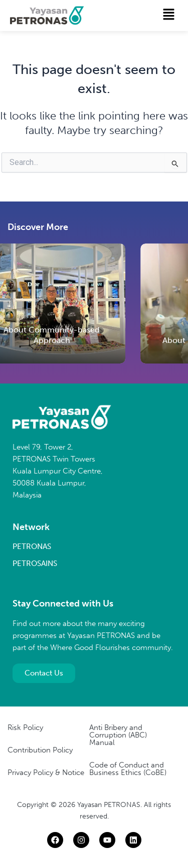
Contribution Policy (40, 750)
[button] (169, 15)
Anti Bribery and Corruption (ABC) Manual (118, 735)
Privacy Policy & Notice (46, 772)
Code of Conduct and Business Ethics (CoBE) (128, 769)
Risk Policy (25, 727)
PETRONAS (32, 546)
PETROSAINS (35, 563)
